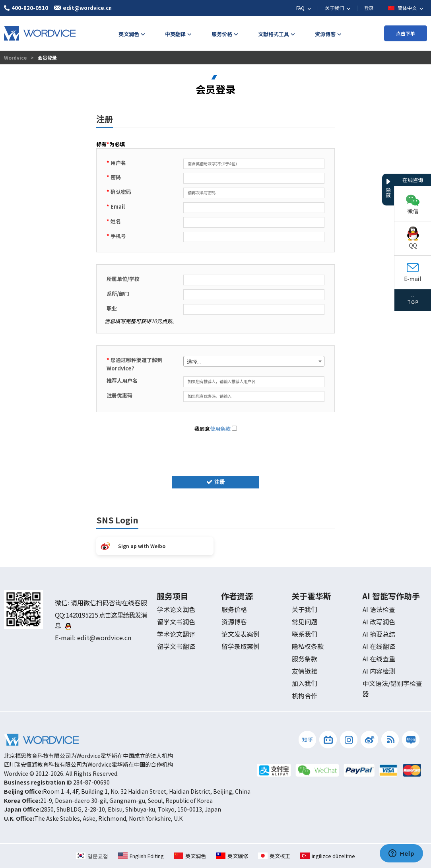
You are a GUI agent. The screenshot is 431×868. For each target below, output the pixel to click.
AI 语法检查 (379, 609)
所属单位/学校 (123, 279)
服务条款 (305, 659)
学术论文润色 (176, 609)
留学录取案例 (241, 646)
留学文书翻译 (176, 646)
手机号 (116, 236)
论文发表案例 (241, 634)
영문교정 (92, 856)
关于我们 (305, 609)
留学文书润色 (176, 622)
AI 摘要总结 (379, 634)
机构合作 (305, 696)
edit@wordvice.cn (104, 637)
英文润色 (190, 856)
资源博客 (234, 622)
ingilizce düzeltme (328, 856)
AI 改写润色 (379, 622)
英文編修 (232, 856)
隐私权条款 (308, 646)
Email (116, 206)
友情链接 (305, 671)
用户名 (116, 163)
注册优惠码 (119, 395)
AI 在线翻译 (379, 646)
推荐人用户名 (122, 381)
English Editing (141, 856)
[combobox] (254, 361)
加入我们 (305, 683)
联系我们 (305, 634)
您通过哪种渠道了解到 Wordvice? (134, 364)
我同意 (216, 429)
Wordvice (16, 57)
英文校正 (274, 856)
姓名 (114, 221)
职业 (112, 308)
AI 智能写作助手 (391, 596)
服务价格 (234, 609)
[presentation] (215, 452)
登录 (369, 8)
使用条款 (220, 429)
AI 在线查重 (379, 659)
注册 (215, 482)
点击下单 (406, 33)
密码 (114, 177)
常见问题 (305, 622)
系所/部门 (118, 294)
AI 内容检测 (379, 671)
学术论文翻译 (176, 634)
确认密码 (119, 192)
